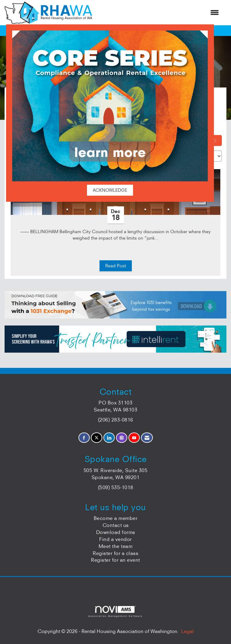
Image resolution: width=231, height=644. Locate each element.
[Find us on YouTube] (134, 438)
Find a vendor (115, 539)
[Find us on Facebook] (84, 438)
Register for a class (115, 553)
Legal (188, 631)
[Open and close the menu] (159, 13)
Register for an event (115, 560)
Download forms (116, 532)
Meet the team (116, 546)
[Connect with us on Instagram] (122, 438)
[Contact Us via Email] (147, 438)
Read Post (116, 266)
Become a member (116, 518)
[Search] (217, 141)
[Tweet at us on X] (97, 438)
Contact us (116, 525)
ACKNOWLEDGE (110, 190)
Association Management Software (115, 612)
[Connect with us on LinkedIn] (109, 438)
